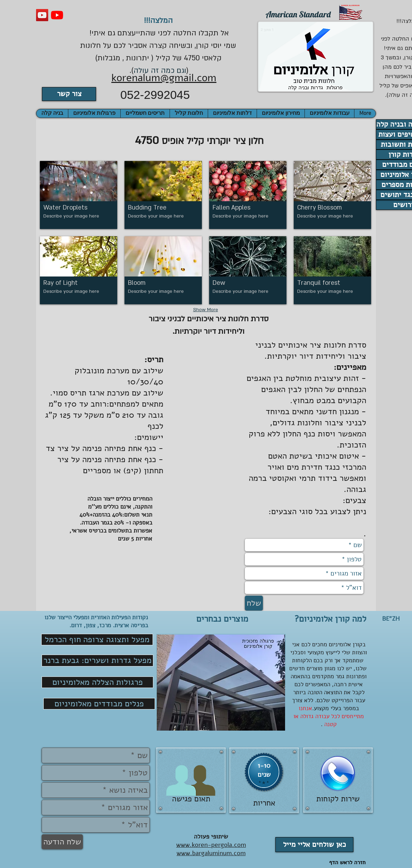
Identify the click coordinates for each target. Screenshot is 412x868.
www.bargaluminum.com (211, 853)
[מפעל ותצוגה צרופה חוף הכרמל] (97, 640)
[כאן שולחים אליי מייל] (314, 845)
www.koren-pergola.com (211, 845)
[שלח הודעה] (62, 842)
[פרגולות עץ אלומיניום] (57, 15)
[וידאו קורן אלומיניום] (42, 15)
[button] (52, 113)
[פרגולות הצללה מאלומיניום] (97, 682)
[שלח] (254, 603)
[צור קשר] (69, 94)
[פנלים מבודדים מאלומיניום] (99, 704)
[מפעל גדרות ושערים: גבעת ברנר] (97, 661)
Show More (206, 310)
